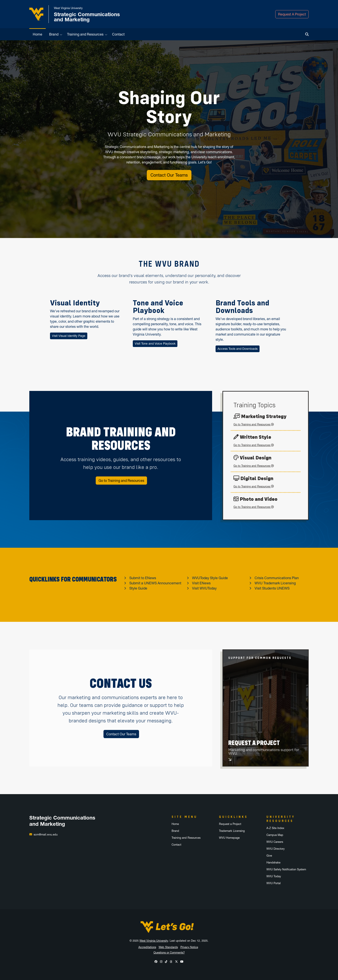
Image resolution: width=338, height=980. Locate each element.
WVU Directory (275, 849)
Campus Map (275, 835)
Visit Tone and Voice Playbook (155, 344)
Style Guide (138, 588)
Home (38, 34)
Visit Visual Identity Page (69, 336)
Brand (54, 34)
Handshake (273, 863)
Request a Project (230, 824)
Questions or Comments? (169, 953)
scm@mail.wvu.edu (46, 835)
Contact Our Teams (169, 175)
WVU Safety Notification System (286, 869)
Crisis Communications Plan (277, 578)
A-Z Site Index (275, 828)
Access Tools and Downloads (238, 349)
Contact (118, 34)
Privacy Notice (189, 947)
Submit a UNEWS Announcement (155, 583)
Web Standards (168, 947)
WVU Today (274, 876)
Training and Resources (85, 34)
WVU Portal (274, 883)
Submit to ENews (143, 578)
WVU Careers (275, 842)
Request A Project (292, 14)
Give (269, 856)
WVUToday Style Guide (210, 578)
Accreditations (147, 947)
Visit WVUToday (204, 588)
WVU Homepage (229, 838)
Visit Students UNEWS (272, 588)
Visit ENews (201, 583)
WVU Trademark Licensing (275, 583)
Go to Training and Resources (121, 481)
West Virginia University (154, 941)
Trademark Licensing (232, 831)
